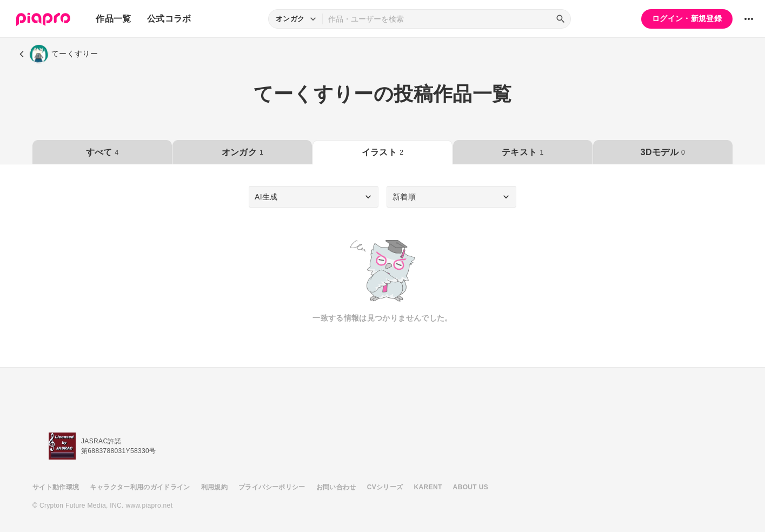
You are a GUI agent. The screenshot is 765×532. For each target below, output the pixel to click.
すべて (102, 152)
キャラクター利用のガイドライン (140, 487)
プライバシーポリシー (272, 487)
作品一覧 (113, 19)
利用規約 (214, 487)
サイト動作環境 (56, 487)
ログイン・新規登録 (687, 18)
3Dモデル (663, 152)
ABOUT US (471, 487)
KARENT (428, 487)
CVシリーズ (385, 487)
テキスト (523, 152)
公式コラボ (169, 19)
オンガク (242, 152)
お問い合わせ (336, 487)
